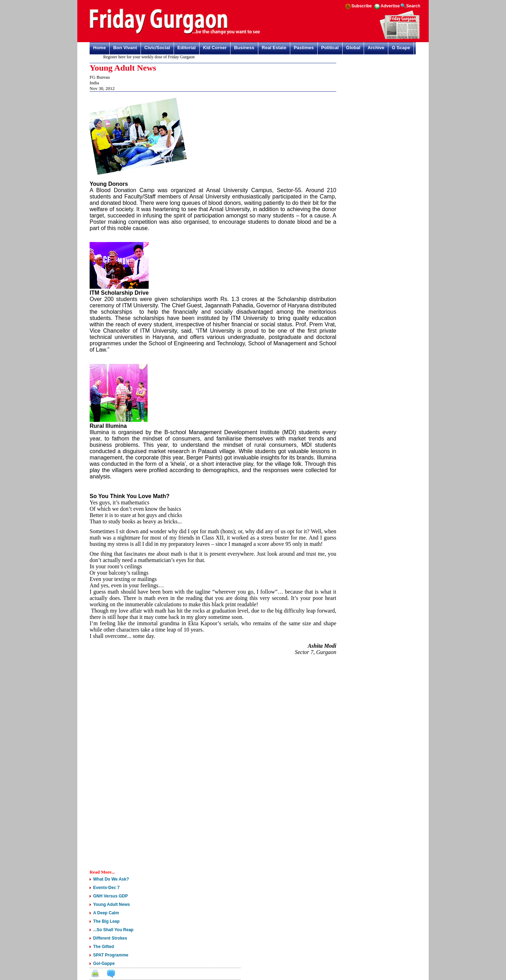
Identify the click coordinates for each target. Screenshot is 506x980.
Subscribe (362, 6)
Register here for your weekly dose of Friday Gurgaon (150, 57)
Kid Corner (215, 48)
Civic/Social (157, 48)
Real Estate (274, 48)
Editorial (187, 48)
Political (330, 48)
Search (413, 6)
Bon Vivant (125, 48)
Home (99, 48)
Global (353, 48)
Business (244, 48)
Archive (376, 48)
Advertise (390, 6)
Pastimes (304, 48)
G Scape (401, 48)
